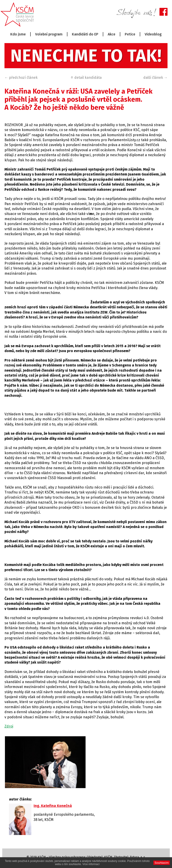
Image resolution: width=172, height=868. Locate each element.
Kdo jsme (18, 34)
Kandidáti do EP (85, 34)
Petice (130, 34)
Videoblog (153, 34)
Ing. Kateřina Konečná (53, 806)
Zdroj (9, 726)
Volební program (49, 34)
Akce (112, 34)
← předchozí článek (21, 78)
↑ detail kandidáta (86, 78)
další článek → (155, 78)
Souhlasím (162, 863)
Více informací (91, 864)
